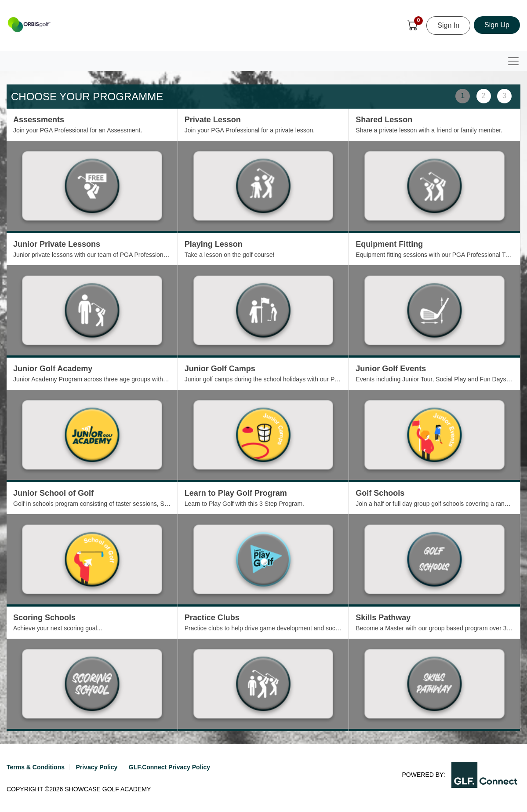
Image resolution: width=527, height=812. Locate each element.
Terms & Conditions (36, 767)
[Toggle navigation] (513, 61)
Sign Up (497, 25)
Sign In (448, 25)
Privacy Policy (96, 767)
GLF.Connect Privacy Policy (169, 767)
